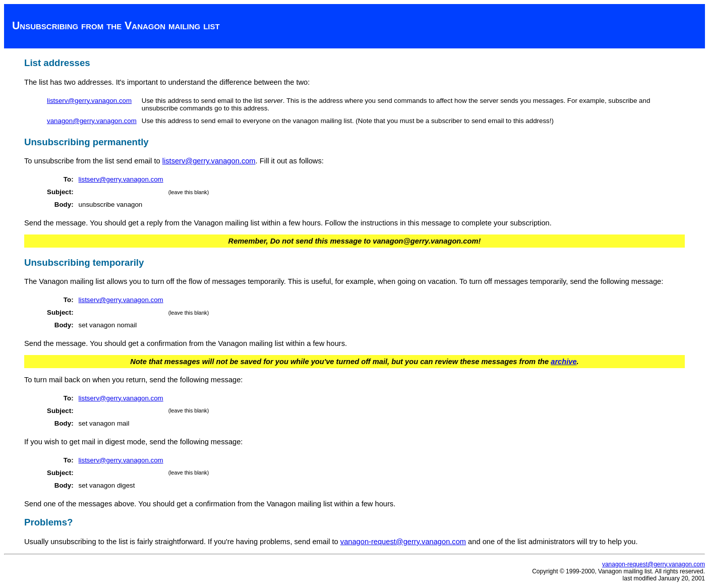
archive (564, 362)
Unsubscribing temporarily (84, 262)
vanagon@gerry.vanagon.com (92, 121)
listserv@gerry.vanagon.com (89, 101)
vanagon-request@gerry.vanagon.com (403, 542)
